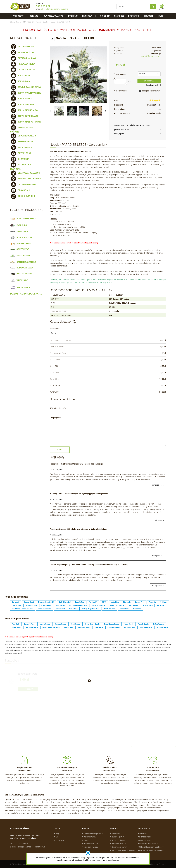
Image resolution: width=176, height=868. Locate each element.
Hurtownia (60, 840)
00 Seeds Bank (130, 627)
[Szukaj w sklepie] (134, 7)
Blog (58, 834)
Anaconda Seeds (84, 627)
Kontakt (87, 840)
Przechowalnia (90, 837)
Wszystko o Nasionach (149, 844)
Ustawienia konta (91, 844)
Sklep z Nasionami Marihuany (151, 847)
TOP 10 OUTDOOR (22, 104)
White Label (69, 627)
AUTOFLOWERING (22, 47)
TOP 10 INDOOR (21, 99)
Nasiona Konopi (146, 840)
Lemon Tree (140, 602)
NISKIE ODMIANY (22, 142)
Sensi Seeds (75, 624)
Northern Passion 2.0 (46, 602)
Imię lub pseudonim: (58, 408)
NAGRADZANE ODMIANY (25, 179)
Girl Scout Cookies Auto (78, 605)
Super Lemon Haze (117, 605)
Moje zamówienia (91, 847)
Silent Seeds (17, 627)
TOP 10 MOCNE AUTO (24, 110)
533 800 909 (43, 6)
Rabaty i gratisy (118, 837)
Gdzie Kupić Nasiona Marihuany (152, 850)
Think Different (110, 609)
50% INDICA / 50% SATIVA (26, 87)
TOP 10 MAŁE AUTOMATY (26, 122)
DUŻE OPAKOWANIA (23, 184)
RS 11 (104, 602)
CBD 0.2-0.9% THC (22, 196)
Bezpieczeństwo (118, 840)
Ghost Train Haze (99, 605)
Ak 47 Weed (60, 609)
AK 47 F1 (160, 605)
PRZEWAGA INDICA (23, 64)
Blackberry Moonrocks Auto (23, 609)
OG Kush (164, 602)
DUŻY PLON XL (21, 153)
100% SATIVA (20, 76)
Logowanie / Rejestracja (93, 834)
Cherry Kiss (16, 605)
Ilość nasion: (120, 74)
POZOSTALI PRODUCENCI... (26, 294)
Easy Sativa (80, 602)
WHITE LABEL (19, 280)
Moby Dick (115, 602)
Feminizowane (145, 837)
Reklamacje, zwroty (119, 847)
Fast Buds (16, 624)
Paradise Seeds (154, 105)
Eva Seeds (99, 627)
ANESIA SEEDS (20, 287)
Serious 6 (16, 602)
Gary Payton (133, 605)
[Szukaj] (153, 7)
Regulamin (116, 834)
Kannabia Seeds (114, 627)
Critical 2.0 (73, 609)
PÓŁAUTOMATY (21, 147)
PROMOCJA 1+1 (21, 190)
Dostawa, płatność (119, 844)
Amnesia (152, 602)
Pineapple (127, 602)
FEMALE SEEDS (20, 256)
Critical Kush (46, 605)
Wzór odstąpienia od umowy (123, 850)
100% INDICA (20, 81)
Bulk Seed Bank (146, 627)
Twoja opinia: (55, 418)
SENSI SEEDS (19, 232)
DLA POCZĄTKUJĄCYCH (25, 173)
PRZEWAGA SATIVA (23, 70)
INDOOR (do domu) (22, 52)
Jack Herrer (60, 605)
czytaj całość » (158, 485)
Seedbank (137, 609)
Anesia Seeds (45, 624)
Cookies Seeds (60, 624)
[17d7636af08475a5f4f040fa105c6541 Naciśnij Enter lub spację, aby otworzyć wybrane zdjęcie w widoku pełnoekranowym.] (78, 75)
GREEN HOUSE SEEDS (23, 262)
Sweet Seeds (128, 624)
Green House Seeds (92, 624)
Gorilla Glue (124, 609)
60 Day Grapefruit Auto (91, 609)
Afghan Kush (148, 605)
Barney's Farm (30, 624)
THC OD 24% (20, 159)
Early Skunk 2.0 (65, 602)
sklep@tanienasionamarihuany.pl (55, 9)
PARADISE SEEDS (21, 274)
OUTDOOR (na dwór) (23, 58)
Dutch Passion (159, 624)
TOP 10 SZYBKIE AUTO (24, 116)
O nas (58, 837)
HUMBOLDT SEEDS (22, 268)
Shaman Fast (29, 602)
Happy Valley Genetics (51, 627)
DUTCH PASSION (21, 238)
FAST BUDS (18, 225)
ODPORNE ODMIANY (23, 136)
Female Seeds (143, 624)
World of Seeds (162, 627)
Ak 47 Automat (31, 605)
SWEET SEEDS (20, 249)
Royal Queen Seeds (112, 624)
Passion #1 (93, 602)
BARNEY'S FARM (21, 244)
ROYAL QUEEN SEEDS (23, 219)
